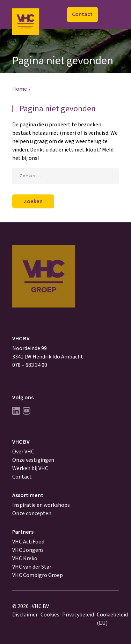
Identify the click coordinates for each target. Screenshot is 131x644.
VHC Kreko (25, 558)
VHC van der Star (32, 567)
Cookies (50, 615)
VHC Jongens (28, 550)
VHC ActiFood (28, 542)
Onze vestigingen (33, 460)
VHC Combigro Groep (38, 575)
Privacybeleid (78, 615)
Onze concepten (32, 513)
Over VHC (23, 452)
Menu (111, 15)
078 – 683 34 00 (30, 365)
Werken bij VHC (30, 468)
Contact (82, 14)
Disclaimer (25, 615)
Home (20, 89)
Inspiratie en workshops (41, 505)
